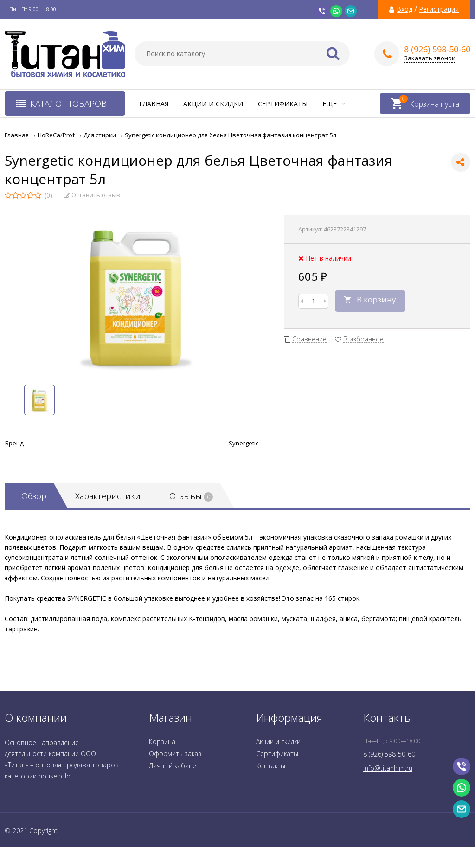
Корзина (162, 742)
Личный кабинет (174, 766)
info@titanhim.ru (388, 768)
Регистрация (439, 9)
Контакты (271, 766)
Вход (404, 9)
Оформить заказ (175, 754)
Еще (334, 104)
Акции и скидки (213, 104)
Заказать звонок (430, 58)
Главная (154, 104)
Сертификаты (283, 104)
